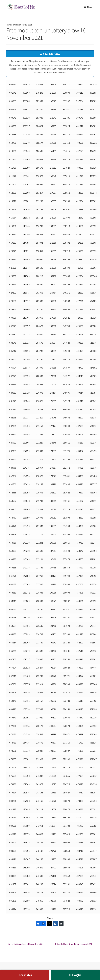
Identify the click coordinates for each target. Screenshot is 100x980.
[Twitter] (50, 924)
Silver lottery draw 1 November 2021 (26, 944)
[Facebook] (41, 924)
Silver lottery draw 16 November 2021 (74, 944)
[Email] (61, 924)
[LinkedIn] (55, 924)
